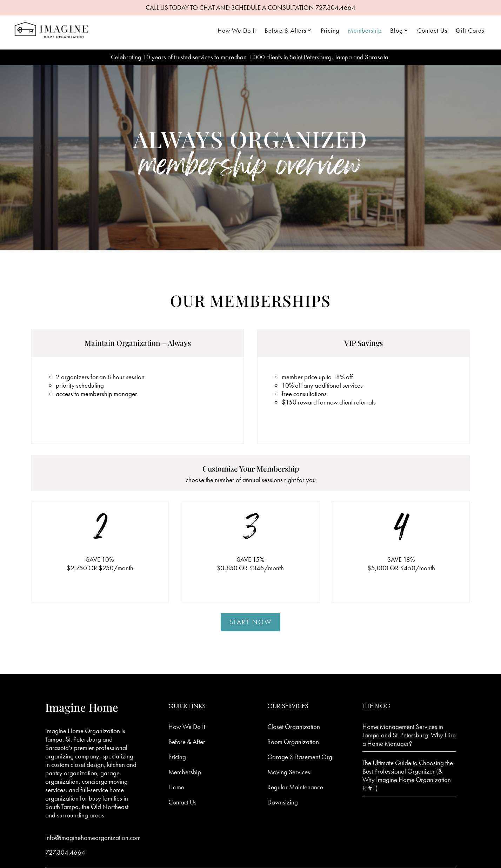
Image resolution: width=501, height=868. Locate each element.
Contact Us (432, 30)
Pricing (330, 30)
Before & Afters (285, 30)
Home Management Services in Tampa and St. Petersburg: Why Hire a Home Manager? (409, 735)
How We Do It (237, 30)
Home (176, 787)
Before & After (187, 742)
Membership (365, 30)
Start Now (251, 622)
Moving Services (289, 772)
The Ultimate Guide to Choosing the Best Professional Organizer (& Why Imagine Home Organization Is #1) (408, 775)
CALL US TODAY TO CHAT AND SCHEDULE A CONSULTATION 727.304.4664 (250, 8)
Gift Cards (470, 30)
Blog (396, 30)
